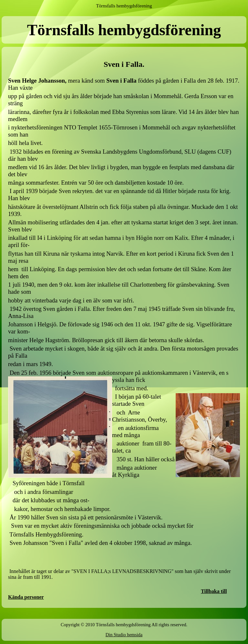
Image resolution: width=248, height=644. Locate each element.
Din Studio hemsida (124, 635)
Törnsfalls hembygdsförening (124, 6)
